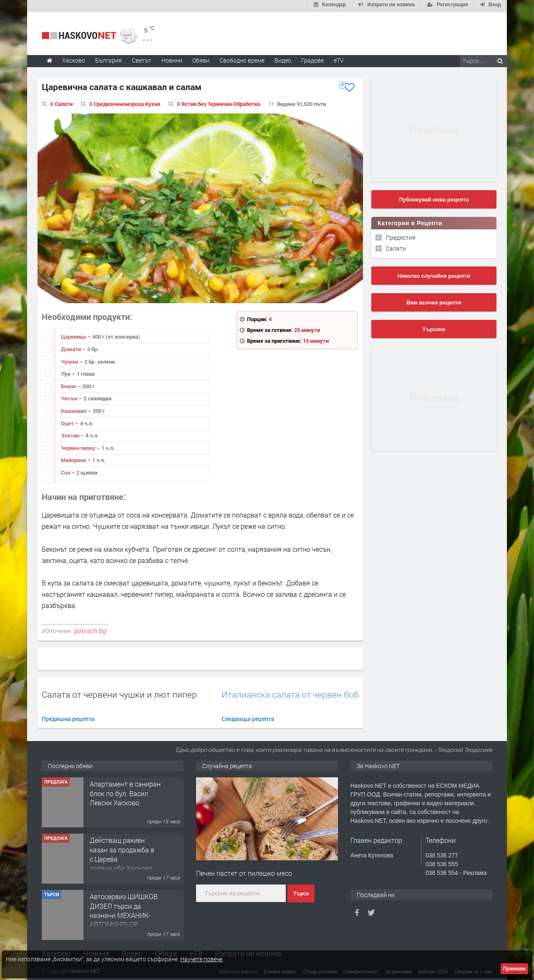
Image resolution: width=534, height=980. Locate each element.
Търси (301, 892)
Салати (64, 102)
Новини (172, 59)
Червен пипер (79, 446)
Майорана (74, 459)
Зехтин (71, 434)
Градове (312, 59)
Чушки (70, 360)
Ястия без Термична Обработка (221, 102)
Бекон (69, 384)
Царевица (74, 335)
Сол (66, 471)
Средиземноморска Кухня (127, 102)
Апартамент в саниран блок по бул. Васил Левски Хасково (125, 792)
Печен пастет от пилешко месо (244, 872)
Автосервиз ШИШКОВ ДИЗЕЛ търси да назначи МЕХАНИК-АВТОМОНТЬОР (124, 909)
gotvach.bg (90, 629)
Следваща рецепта (248, 717)
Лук (66, 372)
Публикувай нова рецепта (434, 198)
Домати (72, 347)
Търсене (434, 328)
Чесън (70, 397)
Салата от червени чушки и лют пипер (119, 693)
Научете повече (201, 959)
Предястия (401, 236)
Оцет (68, 422)
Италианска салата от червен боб (290, 693)
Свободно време (242, 59)
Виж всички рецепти (434, 301)
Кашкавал (74, 409)
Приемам (514, 969)
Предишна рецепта (68, 717)
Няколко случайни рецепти (434, 274)
